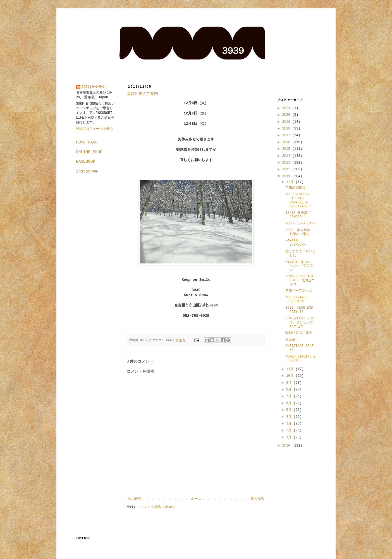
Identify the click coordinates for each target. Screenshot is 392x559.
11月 (291, 369)
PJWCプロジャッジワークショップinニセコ (299, 322)
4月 (290, 417)
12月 (291, 182)
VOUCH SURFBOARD (300, 224)
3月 (290, 424)
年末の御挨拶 (295, 188)
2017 (287, 135)
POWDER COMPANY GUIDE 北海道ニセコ (300, 280)
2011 (287, 176)
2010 (287, 446)
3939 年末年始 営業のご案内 (299, 232)
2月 (290, 430)
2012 (287, 169)
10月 (291, 376)
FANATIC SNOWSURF (296, 243)
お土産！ (292, 340)
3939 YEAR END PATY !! (299, 310)
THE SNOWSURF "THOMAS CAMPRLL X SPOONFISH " (298, 201)
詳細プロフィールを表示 (94, 129)
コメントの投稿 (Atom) (156, 507)
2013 (287, 163)
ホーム (196, 499)
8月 (290, 390)
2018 (287, 129)
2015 (287, 149)
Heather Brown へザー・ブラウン (299, 266)
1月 (290, 437)
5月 (290, 410)
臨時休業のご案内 (142, 94)
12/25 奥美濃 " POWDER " (298, 215)
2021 (287, 108)
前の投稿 (257, 499)
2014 (287, 156)
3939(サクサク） (95, 87)
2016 (287, 142)
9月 (290, 383)
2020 (287, 115)
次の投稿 (135, 499)
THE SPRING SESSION (295, 299)
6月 (290, 403)
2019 (287, 122)
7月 (290, 396)
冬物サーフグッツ (299, 291)
